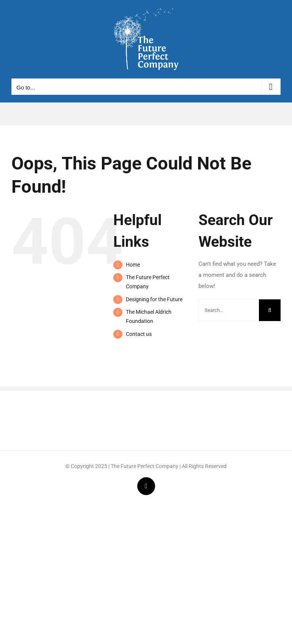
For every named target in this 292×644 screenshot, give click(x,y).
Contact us (139, 334)
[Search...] (229, 310)
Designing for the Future (154, 299)
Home (133, 265)
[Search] (270, 310)
